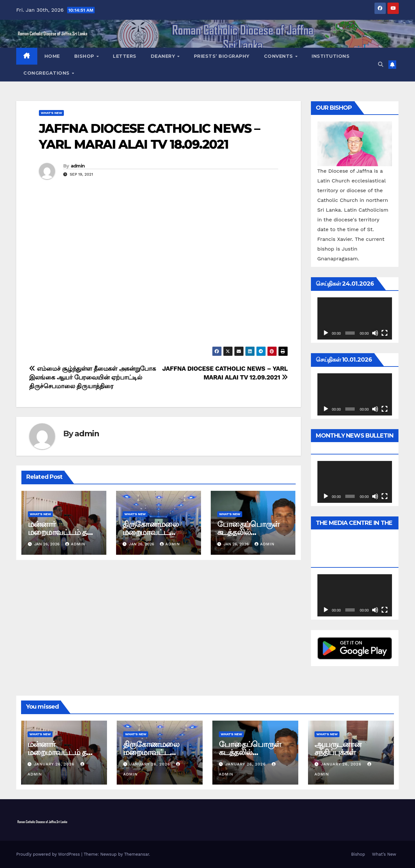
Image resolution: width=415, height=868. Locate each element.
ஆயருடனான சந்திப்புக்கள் (338, 748)
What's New (51, 113)
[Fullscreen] (385, 333)
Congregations (47, 73)
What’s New (384, 854)
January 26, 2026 (55, 764)
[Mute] (375, 333)
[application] (355, 318)
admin (78, 166)
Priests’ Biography (222, 56)
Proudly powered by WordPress (49, 854)
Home (52, 56)
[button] (381, 64)
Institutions (331, 56)
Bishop (85, 56)
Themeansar (137, 854)
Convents (279, 56)
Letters (125, 56)
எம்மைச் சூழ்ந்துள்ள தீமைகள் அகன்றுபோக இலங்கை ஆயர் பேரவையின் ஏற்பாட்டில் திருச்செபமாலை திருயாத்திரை (92, 377)
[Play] (326, 333)
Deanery (164, 56)
